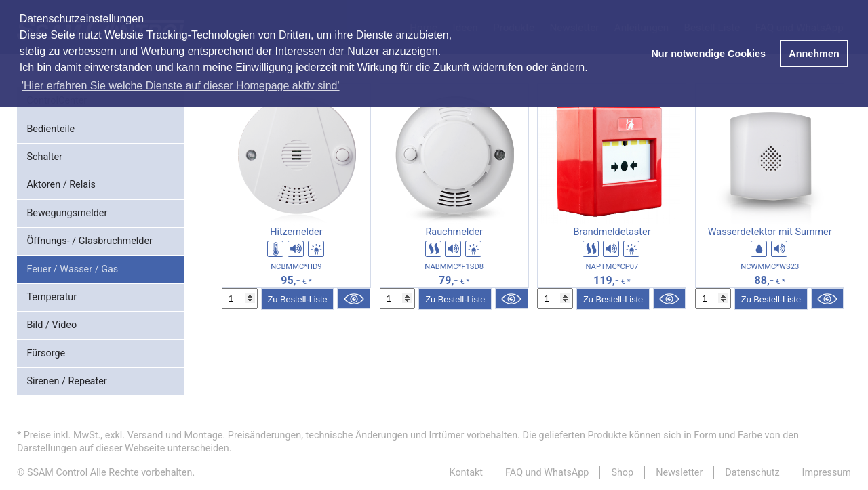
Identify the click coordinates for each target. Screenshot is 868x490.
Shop (622, 473)
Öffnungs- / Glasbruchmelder (90, 241)
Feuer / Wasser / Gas (72, 269)
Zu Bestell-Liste (297, 299)
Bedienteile (51, 129)
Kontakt (467, 473)
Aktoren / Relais (61, 185)
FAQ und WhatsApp (547, 473)
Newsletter (679, 473)
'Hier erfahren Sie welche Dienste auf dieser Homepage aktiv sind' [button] (181, 86)
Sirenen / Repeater (66, 381)
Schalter (44, 157)
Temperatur (52, 297)
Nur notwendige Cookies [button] (708, 54)
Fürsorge (46, 353)
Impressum (827, 473)
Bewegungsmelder (67, 213)
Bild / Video (52, 325)
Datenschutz (752, 473)
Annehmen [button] (814, 54)
